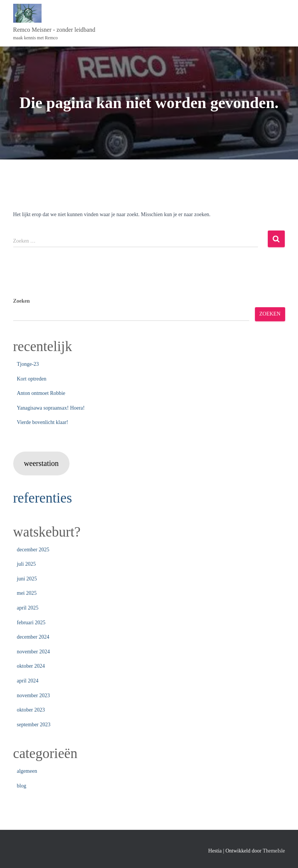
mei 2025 (27, 593)
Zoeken (22, 301)
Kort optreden (32, 379)
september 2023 (34, 725)
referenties (43, 498)
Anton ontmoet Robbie (41, 393)
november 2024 (33, 652)
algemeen (27, 771)
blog (22, 786)
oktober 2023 (31, 710)
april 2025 (28, 608)
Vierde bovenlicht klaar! (43, 422)
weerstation (41, 463)
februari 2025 (31, 623)
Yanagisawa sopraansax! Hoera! (51, 408)
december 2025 (33, 550)
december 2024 (33, 637)
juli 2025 (26, 564)
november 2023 (33, 695)
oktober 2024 (31, 666)
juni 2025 (27, 579)
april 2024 (28, 681)
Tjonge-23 (28, 364)
